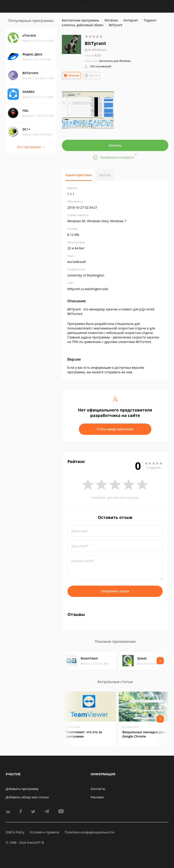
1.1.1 (93, 56)
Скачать (115, 145)
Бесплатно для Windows (115, 61)
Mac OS (91, 76)
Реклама (97, 797)
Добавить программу (22, 789)
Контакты (98, 789)
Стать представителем (115, 429)
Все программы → (31, 147)
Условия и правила (44, 832)
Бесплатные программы (81, 20)
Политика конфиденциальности (89, 832)
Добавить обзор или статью (27, 797)
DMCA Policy (15, 832)
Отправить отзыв (115, 591)
